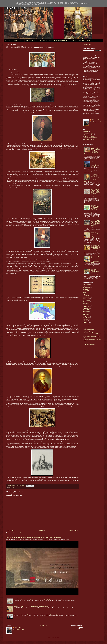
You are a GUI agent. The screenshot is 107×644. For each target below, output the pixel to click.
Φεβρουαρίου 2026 (87, 288)
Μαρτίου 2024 (86, 296)
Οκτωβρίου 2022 (87, 307)
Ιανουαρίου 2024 (87, 299)
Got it (90, 3)
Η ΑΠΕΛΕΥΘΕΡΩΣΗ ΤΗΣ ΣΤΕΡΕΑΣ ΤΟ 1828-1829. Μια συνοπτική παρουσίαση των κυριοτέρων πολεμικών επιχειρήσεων (92, 178)
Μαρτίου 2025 (86, 291)
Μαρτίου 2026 (86, 286)
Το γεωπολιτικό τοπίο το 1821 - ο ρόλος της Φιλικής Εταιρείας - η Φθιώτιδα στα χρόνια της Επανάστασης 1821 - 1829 (38, 614)
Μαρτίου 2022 (86, 311)
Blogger (58, 637)
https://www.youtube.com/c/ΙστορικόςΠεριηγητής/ (90, 332)
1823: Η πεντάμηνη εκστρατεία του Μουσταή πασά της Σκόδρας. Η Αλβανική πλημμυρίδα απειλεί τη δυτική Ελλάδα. (96, 223)
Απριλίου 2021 (86, 322)
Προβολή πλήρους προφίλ (95, 122)
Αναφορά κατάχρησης (89, 344)
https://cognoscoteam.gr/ (89, 330)
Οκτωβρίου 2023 (87, 302)
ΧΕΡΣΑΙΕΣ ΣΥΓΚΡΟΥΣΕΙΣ (78, 40)
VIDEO (88, 40)
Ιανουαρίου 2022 (87, 313)
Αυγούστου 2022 (87, 308)
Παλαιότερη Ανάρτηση (74, 531)
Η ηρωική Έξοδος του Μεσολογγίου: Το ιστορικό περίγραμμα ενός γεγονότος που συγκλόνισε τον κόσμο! (33, 537)
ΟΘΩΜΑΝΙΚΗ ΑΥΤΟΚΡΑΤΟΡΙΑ (61, 40)
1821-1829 (16, 7)
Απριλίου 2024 (86, 294)
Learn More (84, 3)
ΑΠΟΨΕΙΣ (7, 40)
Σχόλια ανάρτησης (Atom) (17, 533)
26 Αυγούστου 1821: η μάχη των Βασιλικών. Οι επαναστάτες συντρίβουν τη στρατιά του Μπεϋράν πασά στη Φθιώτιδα (96, 260)
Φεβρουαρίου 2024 (87, 297)
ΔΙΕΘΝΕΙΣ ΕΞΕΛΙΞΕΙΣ (31, 40)
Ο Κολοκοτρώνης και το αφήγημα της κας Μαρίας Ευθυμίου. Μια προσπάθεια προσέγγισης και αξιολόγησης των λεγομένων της (92, 150)
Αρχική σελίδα (42, 531)
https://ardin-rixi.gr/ (88, 328)
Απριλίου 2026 (86, 285)
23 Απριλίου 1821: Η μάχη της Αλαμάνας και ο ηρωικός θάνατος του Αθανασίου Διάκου (95, 247)
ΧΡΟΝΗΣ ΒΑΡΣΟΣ (95, 120)
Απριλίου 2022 (86, 310)
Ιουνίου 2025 (86, 289)
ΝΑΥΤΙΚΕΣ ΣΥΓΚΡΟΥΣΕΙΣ (45, 40)
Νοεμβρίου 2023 (87, 300)
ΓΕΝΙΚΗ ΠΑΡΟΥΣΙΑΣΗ (18, 40)
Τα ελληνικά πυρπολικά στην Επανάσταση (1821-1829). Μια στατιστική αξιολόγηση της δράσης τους (95, 164)
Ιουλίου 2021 (86, 319)
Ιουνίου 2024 (86, 292)
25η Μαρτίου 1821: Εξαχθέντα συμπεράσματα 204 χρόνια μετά (95, 271)
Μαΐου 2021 (86, 321)
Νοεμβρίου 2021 (87, 314)
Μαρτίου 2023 (86, 303)
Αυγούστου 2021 (87, 318)
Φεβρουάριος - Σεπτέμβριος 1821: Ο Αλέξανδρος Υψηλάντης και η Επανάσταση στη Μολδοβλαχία (34, 607)
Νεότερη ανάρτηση (10, 531)
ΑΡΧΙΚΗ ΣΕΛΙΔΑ (88, 45)
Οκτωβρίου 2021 (87, 316)
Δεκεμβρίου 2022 (87, 305)
